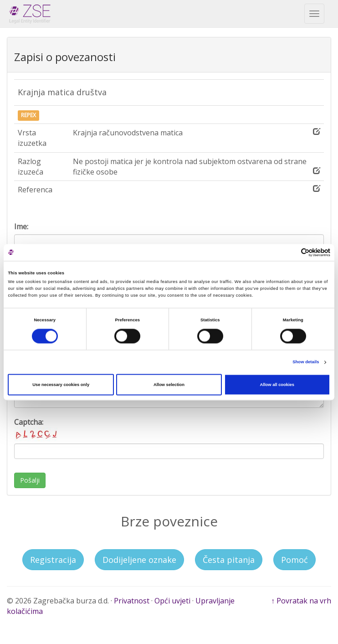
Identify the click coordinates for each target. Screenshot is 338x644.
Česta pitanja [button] (229, 560)
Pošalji (30, 480)
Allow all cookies (277, 385)
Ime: (21, 227)
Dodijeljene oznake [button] (139, 560)
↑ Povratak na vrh (301, 601)
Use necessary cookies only (61, 385)
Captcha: (37, 429)
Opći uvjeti (172, 601)
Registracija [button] (53, 560)
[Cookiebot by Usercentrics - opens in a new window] (290, 252)
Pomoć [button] (294, 560)
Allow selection (169, 385)
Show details (306, 362)
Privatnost (132, 601)
